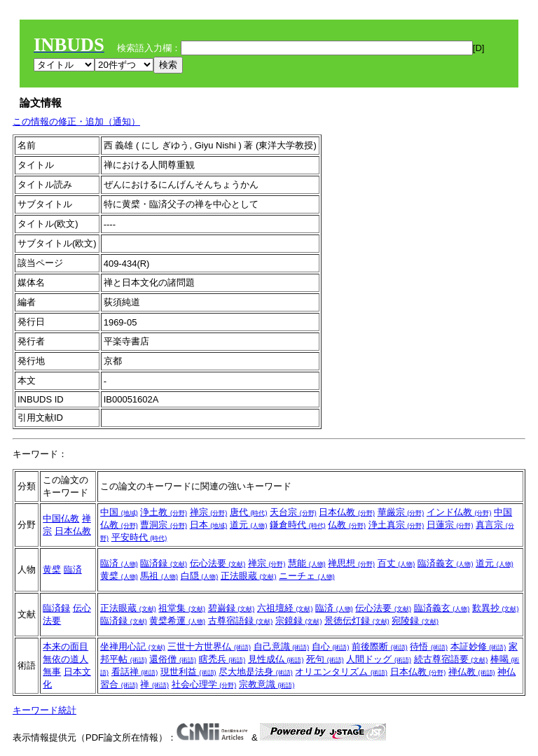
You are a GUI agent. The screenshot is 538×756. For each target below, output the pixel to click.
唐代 (249, 512)
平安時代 (139, 537)
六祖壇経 (285, 608)
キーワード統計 (44, 710)
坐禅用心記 (133, 646)
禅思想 (351, 563)
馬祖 (159, 576)
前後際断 (380, 646)
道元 (249, 525)
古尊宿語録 (241, 621)
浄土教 (164, 512)
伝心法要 (218, 563)
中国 (119, 512)
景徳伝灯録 (357, 621)
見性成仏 (276, 659)
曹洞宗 (164, 525)
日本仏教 (73, 531)
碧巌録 (232, 608)
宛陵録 (415, 621)
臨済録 (164, 563)
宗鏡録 (299, 621)
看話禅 (135, 672)
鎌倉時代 (298, 525)
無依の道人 (65, 659)
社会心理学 (204, 684)
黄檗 (52, 569)
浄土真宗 (396, 525)
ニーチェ (307, 576)
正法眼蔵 (249, 576)
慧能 (307, 563)
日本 (209, 525)
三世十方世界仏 (209, 646)
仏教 (347, 525)
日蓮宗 (450, 525)
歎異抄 (496, 608)
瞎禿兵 (222, 659)
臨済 (73, 569)
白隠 (200, 576)
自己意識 (282, 646)
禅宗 (209, 512)
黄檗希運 (177, 621)
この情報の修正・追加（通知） (76, 121)
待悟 (429, 646)
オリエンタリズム (341, 672)
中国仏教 (61, 518)
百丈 (396, 563)
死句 (325, 659)
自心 (331, 646)
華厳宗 (401, 512)
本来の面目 (65, 646)
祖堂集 (182, 608)
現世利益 (188, 672)
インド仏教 (459, 512)
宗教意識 (267, 684)
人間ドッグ (379, 659)
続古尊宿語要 (451, 659)
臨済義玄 (446, 563)
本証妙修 (478, 646)
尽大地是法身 (256, 672)
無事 (52, 672)
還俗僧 (173, 659)
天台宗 (293, 512)
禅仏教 (472, 672)
